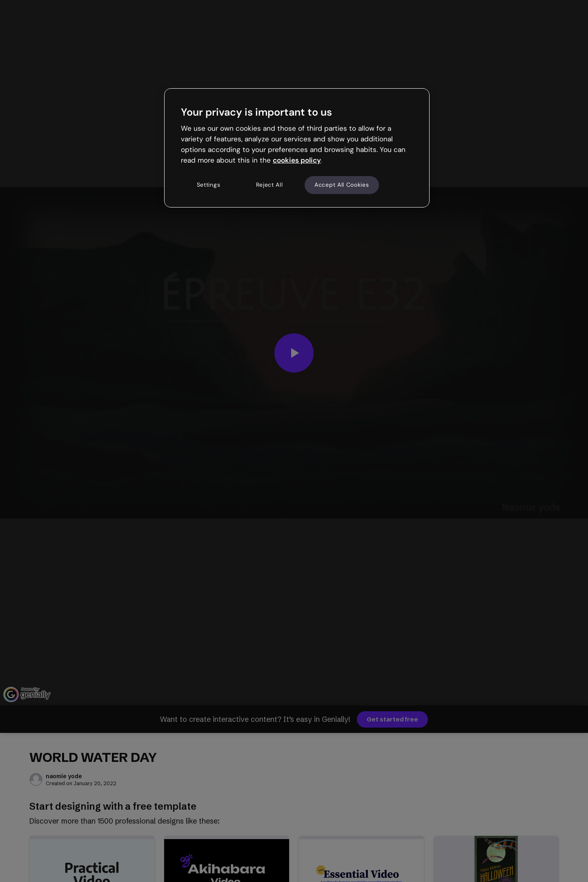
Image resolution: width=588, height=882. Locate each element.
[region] (297, 148)
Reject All (269, 185)
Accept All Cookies (342, 185)
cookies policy (297, 160)
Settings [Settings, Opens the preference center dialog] (209, 185)
